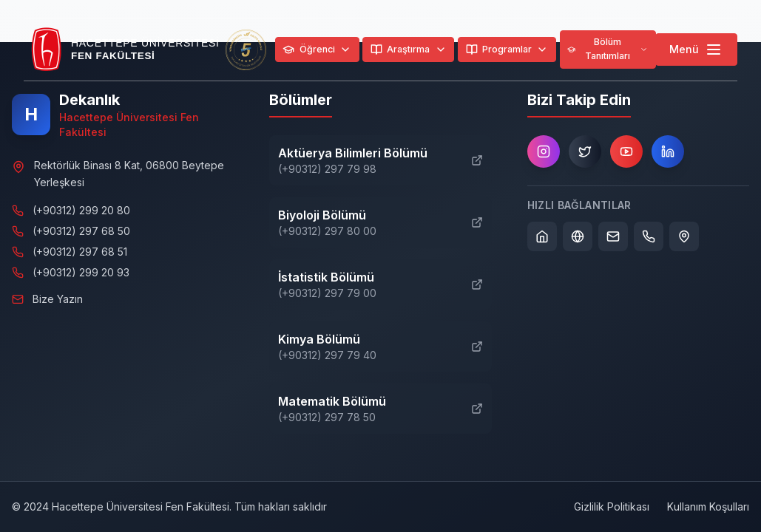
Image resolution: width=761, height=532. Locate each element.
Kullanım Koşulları (708, 507)
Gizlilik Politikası (612, 507)
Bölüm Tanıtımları (608, 49)
